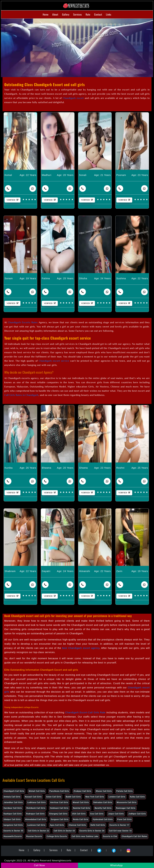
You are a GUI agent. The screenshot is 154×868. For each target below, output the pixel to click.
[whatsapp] (33, 188)
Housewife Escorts (13, 836)
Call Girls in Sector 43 (64, 831)
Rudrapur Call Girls (35, 814)
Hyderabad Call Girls (103, 819)
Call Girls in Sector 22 (39, 831)
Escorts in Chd (110, 836)
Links (109, 14)
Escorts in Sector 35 (13, 831)
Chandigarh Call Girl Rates (134, 836)
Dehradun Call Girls (103, 802)
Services (77, 14)
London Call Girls (117, 797)
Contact (98, 14)
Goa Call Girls (97, 814)
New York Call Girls (95, 797)
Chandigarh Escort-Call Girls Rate (85, 712)
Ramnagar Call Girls (126, 808)
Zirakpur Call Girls (82, 791)
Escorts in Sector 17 (119, 825)
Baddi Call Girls (73, 797)
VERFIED (13, 200)
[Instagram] (128, 849)
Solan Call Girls (54, 797)
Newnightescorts (62, 861)
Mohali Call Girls (37, 791)
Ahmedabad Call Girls (36, 819)
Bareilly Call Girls (103, 808)
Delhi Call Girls (98, 825)
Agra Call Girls (57, 825)
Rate (88, 14)
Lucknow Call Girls (36, 825)
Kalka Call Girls (137, 797)
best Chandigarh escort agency (81, 648)
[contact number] (8, 188)
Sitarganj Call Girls (58, 814)
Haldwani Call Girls (59, 808)
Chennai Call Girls (77, 825)
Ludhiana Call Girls (37, 802)
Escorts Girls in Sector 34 (92, 831)
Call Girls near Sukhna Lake (85, 836)
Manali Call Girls (81, 802)
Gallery (66, 14)
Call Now (39, 865)
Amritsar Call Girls (59, 802)
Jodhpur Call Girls (137, 814)
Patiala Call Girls (125, 791)
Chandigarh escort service (54, 361)
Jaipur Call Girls (116, 814)
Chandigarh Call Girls (14, 791)
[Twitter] (100, 849)
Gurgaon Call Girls (60, 819)
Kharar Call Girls (104, 791)
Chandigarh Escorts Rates (23, 322)
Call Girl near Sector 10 (120, 831)
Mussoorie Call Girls (127, 802)
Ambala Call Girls (12, 797)
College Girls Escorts (57, 836)
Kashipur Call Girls (13, 814)
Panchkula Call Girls (59, 791)
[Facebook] (115, 849)
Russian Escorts (34, 836)
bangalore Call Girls (13, 825)
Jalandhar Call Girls (13, 802)
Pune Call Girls (125, 819)
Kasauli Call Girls (33, 797)
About (55, 14)
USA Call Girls (79, 814)
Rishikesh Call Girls (36, 808)
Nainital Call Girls (82, 808)
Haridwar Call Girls (13, 808)
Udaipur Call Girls (12, 819)
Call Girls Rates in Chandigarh (21, 395)
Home (46, 14)
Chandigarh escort (73, 98)
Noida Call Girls (81, 819)
